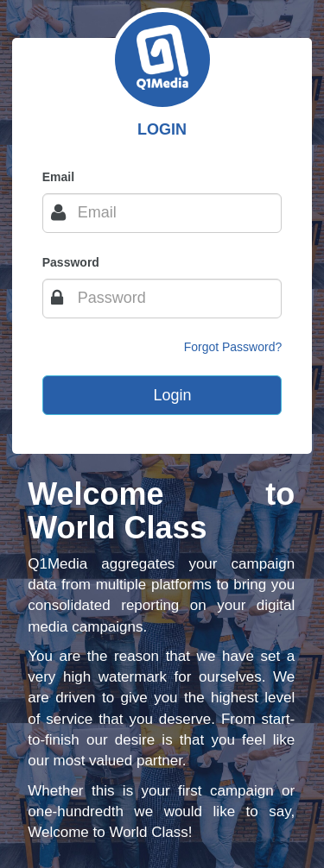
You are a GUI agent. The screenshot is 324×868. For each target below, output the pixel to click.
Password (71, 262)
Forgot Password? (233, 347)
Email (58, 177)
